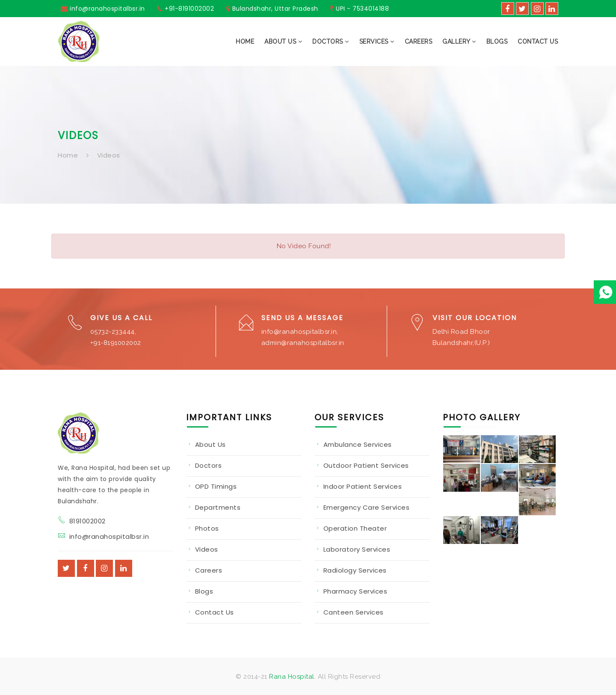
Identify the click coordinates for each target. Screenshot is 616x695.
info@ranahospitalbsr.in (109, 536)
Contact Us (215, 612)
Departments (218, 507)
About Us (210, 444)
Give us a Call (121, 318)
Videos (109, 155)
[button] (278, 42)
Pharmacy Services (355, 591)
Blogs (204, 591)
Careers (209, 570)
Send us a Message (302, 318)
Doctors (209, 465)
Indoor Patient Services (363, 486)
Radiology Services (355, 570)
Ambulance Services (358, 444)
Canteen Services (354, 612)
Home (68, 155)
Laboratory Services (357, 549)
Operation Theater (355, 528)
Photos (207, 528)
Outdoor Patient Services (366, 465)
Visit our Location (475, 318)
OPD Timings (216, 486)
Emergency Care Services (367, 507)
